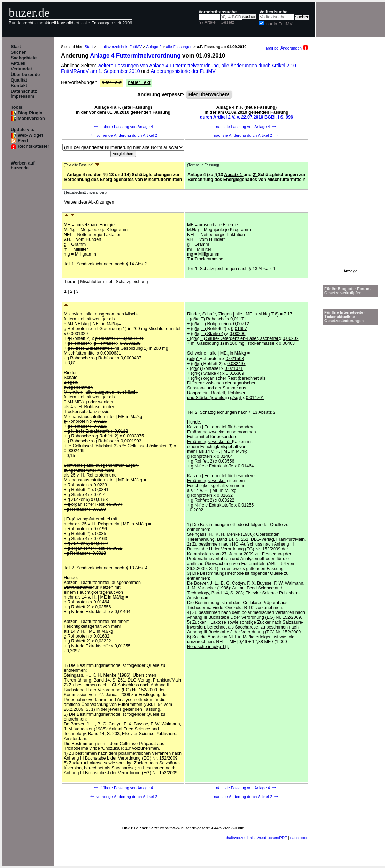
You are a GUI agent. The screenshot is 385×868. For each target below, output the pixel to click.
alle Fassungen (179, 47)
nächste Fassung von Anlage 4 (247, 127)
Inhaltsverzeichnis (239, 838)
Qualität (19, 80)
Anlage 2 (154, 47)
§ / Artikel (208, 22)
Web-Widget (30, 135)
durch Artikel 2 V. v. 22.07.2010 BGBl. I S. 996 (247, 117)
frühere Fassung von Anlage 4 (123, 127)
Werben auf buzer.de (23, 166)
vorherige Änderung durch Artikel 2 (123, 135)
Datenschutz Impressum (24, 94)
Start (16, 47)
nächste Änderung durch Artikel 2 (247, 135)
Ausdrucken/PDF (272, 838)
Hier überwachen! (209, 94)
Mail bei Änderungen (287, 48)
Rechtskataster (33, 146)
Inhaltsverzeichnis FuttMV (120, 47)
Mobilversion (31, 119)
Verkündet (21, 69)
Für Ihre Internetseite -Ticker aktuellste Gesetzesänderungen (345, 317)
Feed (23, 141)
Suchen (19, 52)
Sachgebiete (24, 58)
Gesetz (228, 22)
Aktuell (18, 63)
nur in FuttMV (279, 24)
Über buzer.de (25, 75)
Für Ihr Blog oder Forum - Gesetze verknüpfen (348, 291)
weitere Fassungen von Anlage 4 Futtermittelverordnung (158, 66)
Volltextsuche (273, 12)
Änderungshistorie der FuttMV (183, 71)
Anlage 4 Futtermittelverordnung (135, 56)
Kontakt (19, 86)
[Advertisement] (351, 164)
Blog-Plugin (30, 113)
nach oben (299, 838)
